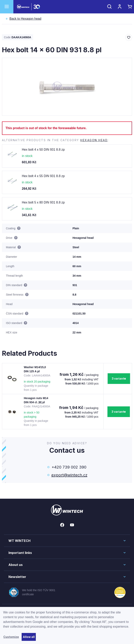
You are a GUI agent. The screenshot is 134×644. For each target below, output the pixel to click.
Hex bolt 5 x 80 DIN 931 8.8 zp (43, 202)
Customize (11, 637)
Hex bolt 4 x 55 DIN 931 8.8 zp (43, 176)
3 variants (119, 378)
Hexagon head (25, 19)
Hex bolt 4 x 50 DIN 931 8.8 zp (43, 150)
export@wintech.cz (69, 475)
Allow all (29, 637)
